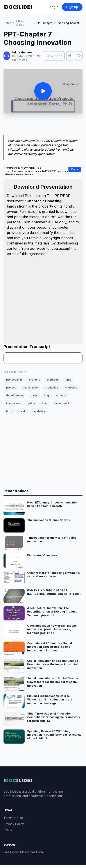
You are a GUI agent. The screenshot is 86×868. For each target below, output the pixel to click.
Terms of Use (13, 818)
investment (62, 403)
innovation (13, 403)
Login (54, 7)
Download (54, 56)
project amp (14, 380)
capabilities (39, 411)
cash (34, 395)
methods (53, 380)
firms (9, 411)
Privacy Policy (14, 824)
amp (68, 380)
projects (34, 380)
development (15, 395)
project (11, 387)
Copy (75, 169)
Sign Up (72, 7)
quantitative (30, 387)
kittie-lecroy (20, 23)
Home (7, 23)
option (31, 403)
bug (46, 395)
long (45, 403)
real (22, 411)
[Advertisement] (43, 125)
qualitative (51, 387)
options (61, 395)
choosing (71, 387)
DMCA (8, 830)
